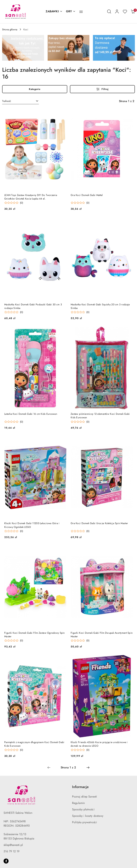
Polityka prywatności (84, 822)
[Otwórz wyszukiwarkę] (109, 12)
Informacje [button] (80, 787)
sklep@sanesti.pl (13, 845)
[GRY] (71, 12)
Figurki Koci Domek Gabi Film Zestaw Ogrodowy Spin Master (35, 635)
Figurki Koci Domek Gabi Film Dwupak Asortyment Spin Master (102, 635)
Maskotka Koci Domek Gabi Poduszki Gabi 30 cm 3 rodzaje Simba (33, 306)
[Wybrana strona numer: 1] (68, 768)
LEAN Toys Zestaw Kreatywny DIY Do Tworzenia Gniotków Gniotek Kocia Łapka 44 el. (31, 197)
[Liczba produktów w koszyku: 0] (133, 12)
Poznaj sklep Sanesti (84, 797)
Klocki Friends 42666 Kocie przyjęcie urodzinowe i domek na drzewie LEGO (99, 744)
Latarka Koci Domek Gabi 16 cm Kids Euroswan (31, 414)
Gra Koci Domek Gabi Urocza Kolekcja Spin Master (99, 523)
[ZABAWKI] (54, 12)
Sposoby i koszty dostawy (88, 816)
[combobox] (21, 101)
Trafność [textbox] (7, 101)
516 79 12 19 (12, 851)
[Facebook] (6, 861)
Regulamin (78, 803)
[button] (81, 12)
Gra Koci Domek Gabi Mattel (87, 195)
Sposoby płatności (83, 809)
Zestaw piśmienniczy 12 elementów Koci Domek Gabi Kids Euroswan (100, 416)
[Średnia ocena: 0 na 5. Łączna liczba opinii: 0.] (14, 203)
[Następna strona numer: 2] (88, 768)
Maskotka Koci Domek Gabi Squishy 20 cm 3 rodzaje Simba (100, 306)
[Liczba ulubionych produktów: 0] (125, 12)
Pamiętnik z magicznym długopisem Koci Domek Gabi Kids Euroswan (34, 744)
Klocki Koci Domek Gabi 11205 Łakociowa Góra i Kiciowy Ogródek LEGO (32, 525)
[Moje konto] (117, 12)
